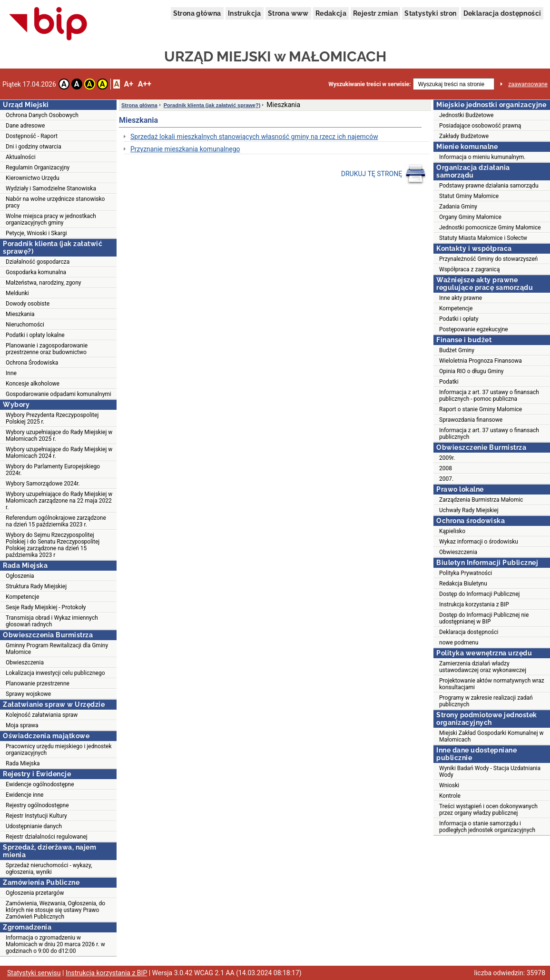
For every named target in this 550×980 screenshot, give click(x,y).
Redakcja (331, 13)
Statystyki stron (430, 13)
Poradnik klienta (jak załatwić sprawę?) (212, 105)
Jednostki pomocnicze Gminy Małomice (490, 228)
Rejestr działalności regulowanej (47, 837)
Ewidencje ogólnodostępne (40, 784)
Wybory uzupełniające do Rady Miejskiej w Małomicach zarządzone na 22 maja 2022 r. (59, 501)
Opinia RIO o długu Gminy (471, 371)
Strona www (288, 13)
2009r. (447, 458)
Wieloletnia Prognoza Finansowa (481, 361)
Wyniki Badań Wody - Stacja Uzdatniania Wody (490, 772)
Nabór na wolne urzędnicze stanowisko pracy (55, 202)
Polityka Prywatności (466, 573)
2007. (446, 479)
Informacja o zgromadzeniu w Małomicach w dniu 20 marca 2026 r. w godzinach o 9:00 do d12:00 (55, 944)
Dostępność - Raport (32, 136)
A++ (145, 84)
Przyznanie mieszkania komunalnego (185, 149)
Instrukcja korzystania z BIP (474, 604)
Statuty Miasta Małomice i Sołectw (483, 238)
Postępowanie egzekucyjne (474, 329)
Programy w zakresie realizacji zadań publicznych (486, 701)
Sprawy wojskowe (28, 694)
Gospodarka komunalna (36, 272)
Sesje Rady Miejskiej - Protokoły (46, 607)
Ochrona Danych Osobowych (42, 115)
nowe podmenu (459, 643)
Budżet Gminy (457, 350)
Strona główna (197, 13)
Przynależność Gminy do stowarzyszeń (488, 259)
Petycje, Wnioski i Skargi (36, 233)
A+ (128, 84)
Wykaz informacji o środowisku (479, 542)
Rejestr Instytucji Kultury (36, 816)
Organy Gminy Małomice (470, 217)
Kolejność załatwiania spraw (42, 715)
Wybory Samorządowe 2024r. (43, 484)
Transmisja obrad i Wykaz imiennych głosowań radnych (52, 621)
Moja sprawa (22, 725)
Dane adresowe (25, 126)
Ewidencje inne (25, 795)
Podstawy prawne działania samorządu (489, 186)
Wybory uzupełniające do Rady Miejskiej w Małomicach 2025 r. (59, 436)
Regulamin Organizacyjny (38, 168)
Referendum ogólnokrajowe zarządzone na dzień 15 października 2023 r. (56, 521)
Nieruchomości (25, 325)
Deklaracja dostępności (502, 13)
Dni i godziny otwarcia (34, 147)
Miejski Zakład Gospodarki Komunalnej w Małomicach (491, 736)
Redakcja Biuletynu (463, 584)
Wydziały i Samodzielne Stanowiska (51, 188)
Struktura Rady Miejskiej (36, 586)
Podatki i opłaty (459, 319)
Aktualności (21, 157)
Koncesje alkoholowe (33, 384)
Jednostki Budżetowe (466, 115)
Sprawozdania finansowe (471, 420)
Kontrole (450, 796)
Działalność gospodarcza (38, 262)
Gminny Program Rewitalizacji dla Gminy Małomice (57, 649)
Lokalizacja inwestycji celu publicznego (55, 673)
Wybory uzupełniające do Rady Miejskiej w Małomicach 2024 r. (59, 453)
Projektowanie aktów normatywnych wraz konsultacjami (492, 684)
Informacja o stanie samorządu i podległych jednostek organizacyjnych (487, 827)
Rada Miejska (23, 763)
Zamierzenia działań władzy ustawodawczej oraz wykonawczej (483, 667)
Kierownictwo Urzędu (33, 178)
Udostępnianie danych (34, 826)
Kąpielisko (452, 531)
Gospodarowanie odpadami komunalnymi (59, 394)
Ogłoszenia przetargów (35, 893)
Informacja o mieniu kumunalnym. (482, 157)
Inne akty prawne (461, 298)
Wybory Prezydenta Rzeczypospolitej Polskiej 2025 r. (52, 418)
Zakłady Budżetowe (464, 136)
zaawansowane (528, 84)
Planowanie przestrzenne (38, 683)
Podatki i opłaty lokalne (35, 335)
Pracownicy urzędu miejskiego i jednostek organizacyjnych (59, 750)
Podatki (449, 382)
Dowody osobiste (28, 304)
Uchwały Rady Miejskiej (469, 510)
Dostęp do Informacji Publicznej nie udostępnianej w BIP (484, 618)
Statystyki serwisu (34, 973)
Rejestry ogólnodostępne (37, 805)
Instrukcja (245, 13)
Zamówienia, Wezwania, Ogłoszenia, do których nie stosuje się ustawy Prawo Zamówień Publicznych (55, 910)
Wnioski (449, 785)
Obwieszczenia (25, 663)
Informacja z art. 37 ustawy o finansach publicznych (489, 434)
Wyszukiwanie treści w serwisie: (369, 84)
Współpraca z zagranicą (469, 269)
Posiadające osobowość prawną (480, 126)
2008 (446, 468)
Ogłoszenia (20, 576)
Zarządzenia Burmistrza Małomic (481, 500)
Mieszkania (20, 314)
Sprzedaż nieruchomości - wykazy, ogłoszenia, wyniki (49, 869)
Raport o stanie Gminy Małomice (481, 409)
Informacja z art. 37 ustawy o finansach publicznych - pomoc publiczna (489, 396)
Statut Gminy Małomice (469, 196)
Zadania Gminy (458, 207)
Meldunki (17, 293)
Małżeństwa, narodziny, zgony (43, 283)
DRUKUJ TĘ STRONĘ (384, 174)
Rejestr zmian (375, 13)
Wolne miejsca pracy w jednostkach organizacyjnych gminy (51, 219)
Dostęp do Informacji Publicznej (479, 594)
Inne (11, 373)
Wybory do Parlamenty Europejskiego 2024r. (53, 470)
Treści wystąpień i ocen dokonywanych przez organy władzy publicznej (488, 810)
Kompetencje (22, 597)
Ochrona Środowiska (32, 363)
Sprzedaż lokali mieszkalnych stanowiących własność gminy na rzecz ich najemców (254, 137)
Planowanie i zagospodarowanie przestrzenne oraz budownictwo (47, 349)
